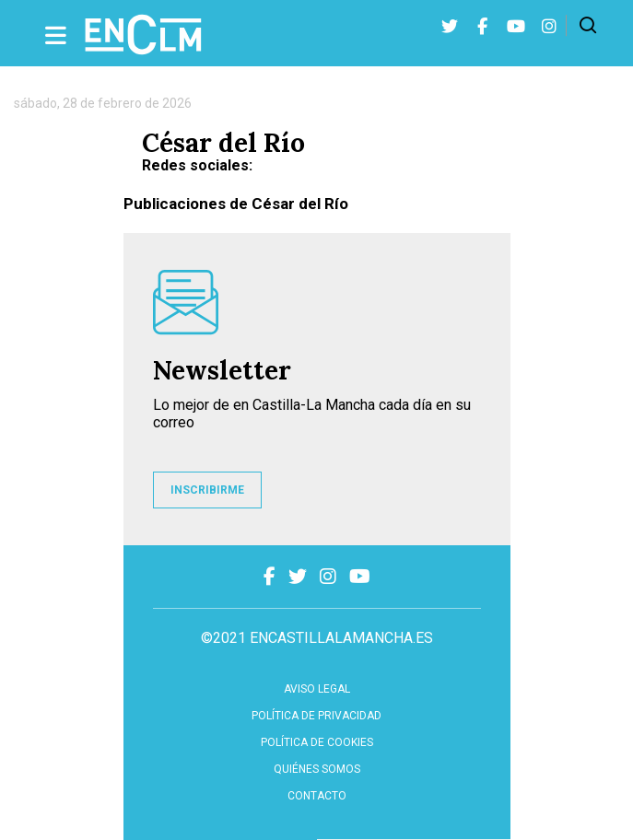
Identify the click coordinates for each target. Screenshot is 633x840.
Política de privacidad (316, 716)
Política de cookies (317, 742)
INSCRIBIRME (207, 490)
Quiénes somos (317, 769)
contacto (317, 796)
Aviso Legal (317, 689)
